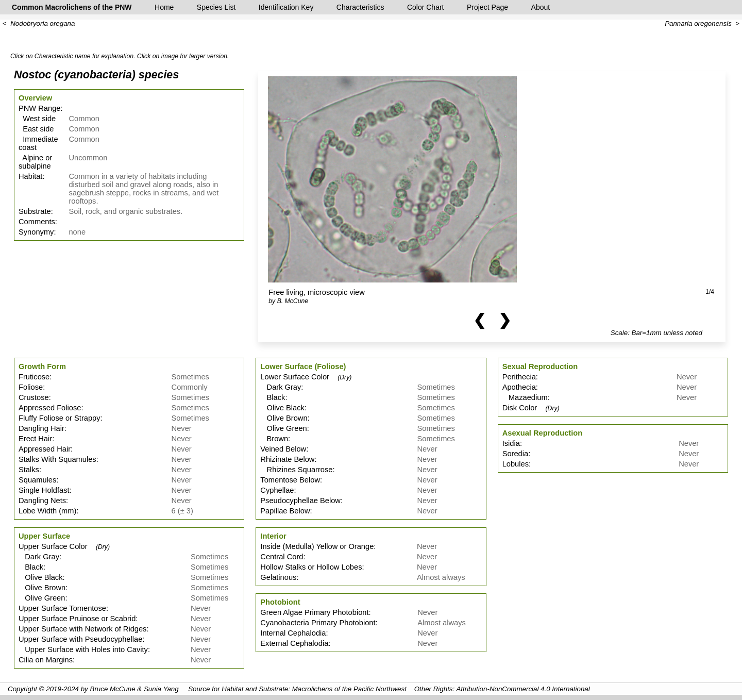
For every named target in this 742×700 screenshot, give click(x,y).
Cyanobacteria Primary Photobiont (318, 623)
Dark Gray (39, 557)
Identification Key (286, 7)
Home (164, 7)
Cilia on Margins (46, 660)
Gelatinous (278, 577)
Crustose (34, 397)
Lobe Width (38, 511)
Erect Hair (35, 439)
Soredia (516, 454)
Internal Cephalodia (293, 633)
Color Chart (426, 7)
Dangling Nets (42, 501)
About (541, 7)
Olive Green (42, 598)
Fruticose (34, 377)
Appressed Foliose (50, 408)
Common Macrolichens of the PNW (72, 7)
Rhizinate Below (287, 459)
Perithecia (519, 377)
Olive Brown (42, 588)
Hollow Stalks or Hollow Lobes (311, 567)
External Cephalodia (294, 643)
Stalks (29, 470)
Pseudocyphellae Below (300, 501)
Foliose (31, 387)
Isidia (511, 443)
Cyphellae (277, 490)
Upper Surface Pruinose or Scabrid (77, 619)
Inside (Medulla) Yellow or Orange (317, 546)
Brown (274, 439)
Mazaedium (525, 397)
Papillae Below (285, 511)
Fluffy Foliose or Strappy (60, 418)
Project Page (487, 7)
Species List (216, 7)
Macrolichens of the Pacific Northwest (349, 689)
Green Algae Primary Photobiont (314, 612)
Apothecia (519, 387)
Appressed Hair (45, 449)
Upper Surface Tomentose (62, 608)
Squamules (37, 480)
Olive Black (41, 577)
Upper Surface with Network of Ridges (82, 629)
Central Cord (282, 557)
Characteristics (360, 7)
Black (31, 567)
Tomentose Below (290, 480)
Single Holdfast (44, 490)
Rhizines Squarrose (296, 470)
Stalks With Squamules (57, 459)
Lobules (516, 464)
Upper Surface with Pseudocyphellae (80, 639)
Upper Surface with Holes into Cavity (83, 649)
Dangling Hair (41, 428)
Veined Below (283, 449)
